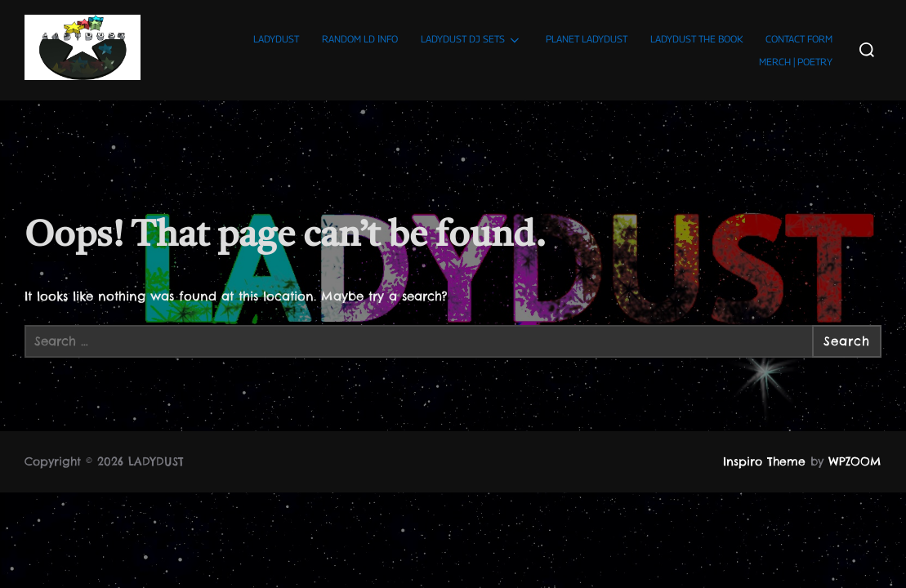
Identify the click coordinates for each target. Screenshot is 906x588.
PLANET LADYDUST (587, 39)
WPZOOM (855, 461)
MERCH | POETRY (796, 62)
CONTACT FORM (799, 39)
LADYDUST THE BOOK (696, 39)
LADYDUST (276, 39)
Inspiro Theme (764, 461)
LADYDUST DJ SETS (471, 40)
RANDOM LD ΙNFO (360, 39)
